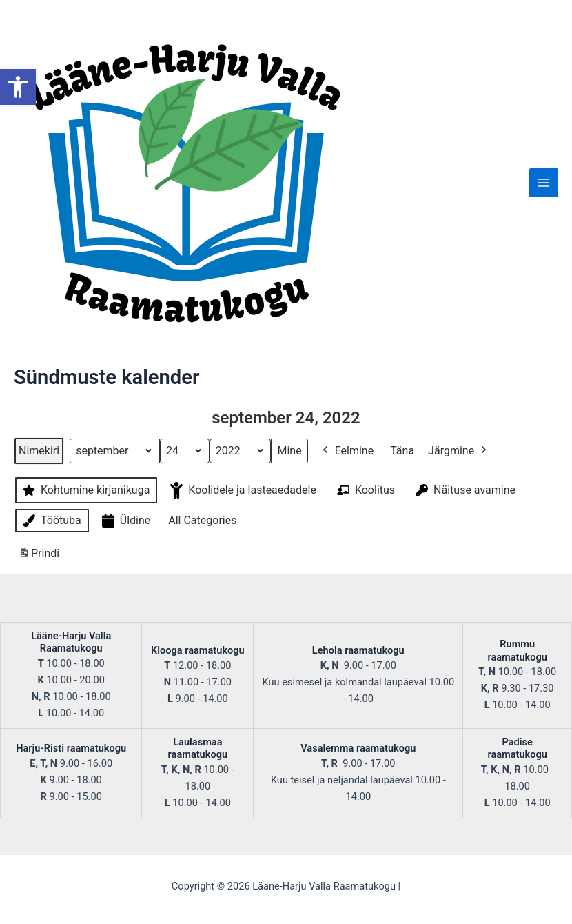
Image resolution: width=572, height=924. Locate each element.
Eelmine (347, 451)
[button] (18, 87)
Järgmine (459, 451)
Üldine (125, 521)
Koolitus (365, 490)
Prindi (39, 556)
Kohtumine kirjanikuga (85, 490)
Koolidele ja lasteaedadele (242, 490)
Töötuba (51, 521)
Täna (402, 451)
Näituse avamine (464, 490)
